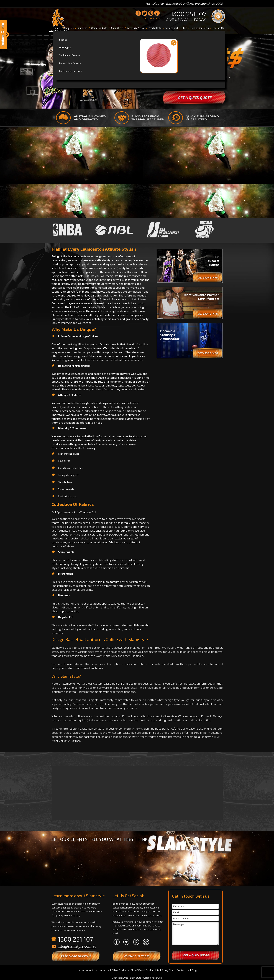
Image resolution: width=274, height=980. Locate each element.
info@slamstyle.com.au (77, 946)
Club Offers (137, 970)
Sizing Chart (168, 970)
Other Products (120, 970)
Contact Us (183, 970)
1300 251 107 (189, 14)
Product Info (153, 970)
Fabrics (63, 40)
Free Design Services (71, 71)
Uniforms (104, 970)
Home (81, 970)
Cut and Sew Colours (70, 63)
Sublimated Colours (70, 55)
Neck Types (65, 47)
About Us (92, 970)
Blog (194, 970)
